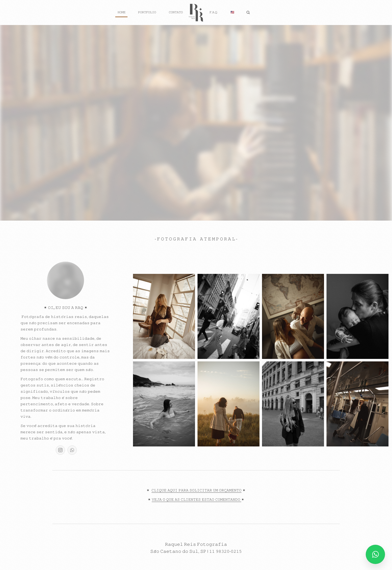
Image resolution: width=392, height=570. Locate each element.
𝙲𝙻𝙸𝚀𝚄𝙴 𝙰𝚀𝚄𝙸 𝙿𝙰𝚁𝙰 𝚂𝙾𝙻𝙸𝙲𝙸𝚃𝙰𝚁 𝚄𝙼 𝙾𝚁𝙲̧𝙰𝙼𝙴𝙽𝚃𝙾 (196, 490)
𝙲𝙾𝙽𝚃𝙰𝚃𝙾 (176, 12)
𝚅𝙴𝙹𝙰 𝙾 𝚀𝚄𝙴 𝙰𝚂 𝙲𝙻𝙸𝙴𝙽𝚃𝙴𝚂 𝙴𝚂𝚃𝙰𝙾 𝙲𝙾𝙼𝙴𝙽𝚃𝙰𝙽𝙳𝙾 (196, 500)
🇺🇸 (232, 12)
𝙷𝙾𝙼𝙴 (121, 12)
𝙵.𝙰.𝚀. (214, 12)
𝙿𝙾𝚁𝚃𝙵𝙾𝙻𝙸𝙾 (147, 12)
